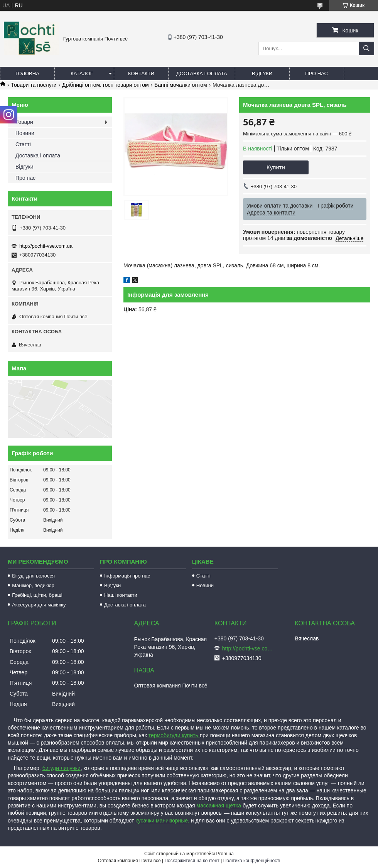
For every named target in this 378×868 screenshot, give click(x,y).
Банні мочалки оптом (181, 85)
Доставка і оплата (202, 73)
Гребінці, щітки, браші (37, 595)
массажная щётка (219, 806)
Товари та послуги (34, 85)
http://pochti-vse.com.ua (46, 246)
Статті (23, 144)
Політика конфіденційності (252, 861)
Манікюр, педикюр (33, 585)
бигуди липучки (62, 768)
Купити (276, 167)
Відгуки (262, 73)
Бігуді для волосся (33, 576)
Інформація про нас (127, 576)
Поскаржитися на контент (192, 861)
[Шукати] (366, 48)
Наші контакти (121, 595)
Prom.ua (225, 854)
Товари (24, 122)
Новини (25, 133)
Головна (27, 73)
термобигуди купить (174, 735)
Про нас (316, 73)
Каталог (82, 73)
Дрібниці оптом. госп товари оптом (105, 85)
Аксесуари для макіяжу (39, 605)
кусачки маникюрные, (162, 821)
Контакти (141, 73)
